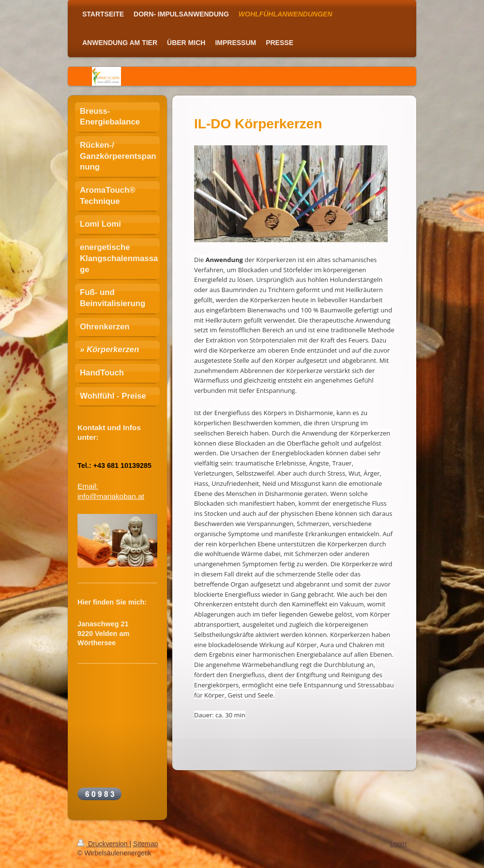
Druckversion (103, 844)
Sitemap (145, 844)
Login (398, 844)
